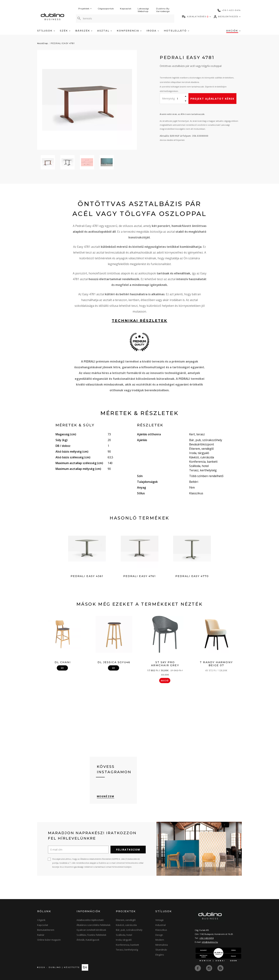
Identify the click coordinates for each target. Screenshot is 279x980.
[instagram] (209, 968)
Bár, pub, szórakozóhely (129, 930)
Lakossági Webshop (143, 10)
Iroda (153, 31)
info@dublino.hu (210, 942)
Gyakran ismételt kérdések (91, 930)
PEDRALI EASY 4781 (63, 43)
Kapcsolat (126, 9)
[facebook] (198, 968)
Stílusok (46, 31)
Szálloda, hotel (124, 935)
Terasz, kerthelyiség (127, 950)
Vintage (160, 920)
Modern (160, 940)
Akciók (233, 31)
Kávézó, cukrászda (126, 925)
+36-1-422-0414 (207, 938)
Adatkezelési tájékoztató (90, 920)
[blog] (220, 968)
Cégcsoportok (106, 9)
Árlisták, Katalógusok (88, 940)
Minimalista (162, 945)
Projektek (85, 9)
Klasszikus (161, 930)
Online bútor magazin (49, 940)
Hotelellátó (176, 31)
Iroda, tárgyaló (124, 940)
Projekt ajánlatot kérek (212, 99)
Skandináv (161, 950)
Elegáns (160, 955)
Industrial (161, 925)
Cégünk (41, 920)
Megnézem (106, 797)
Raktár (41, 935)
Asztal (105, 31)
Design (159, 935)
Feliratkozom (128, 850)
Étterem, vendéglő (126, 920)
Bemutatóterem (46, 930)
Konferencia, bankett (127, 945)
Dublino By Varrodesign (163, 10)
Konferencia (129, 31)
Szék (65, 31)
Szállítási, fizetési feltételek (91, 935)
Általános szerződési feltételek (94, 925)
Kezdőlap (43, 43)
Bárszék (84, 31)
